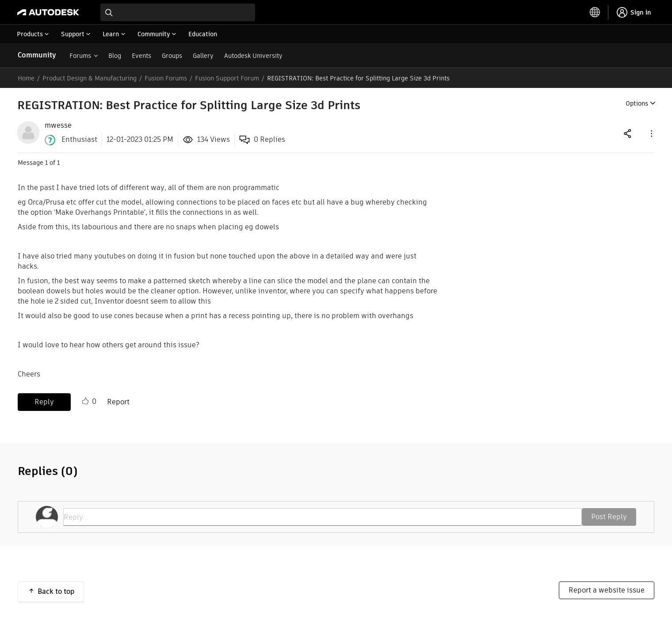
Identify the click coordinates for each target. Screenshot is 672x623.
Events (141, 56)
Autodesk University (253, 56)
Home (26, 78)
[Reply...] (323, 517)
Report (118, 402)
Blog (115, 56)
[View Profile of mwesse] (58, 125)
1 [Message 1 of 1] (46, 163)
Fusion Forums (166, 78)
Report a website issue (607, 590)
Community (37, 55)
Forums (80, 56)
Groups (172, 56)
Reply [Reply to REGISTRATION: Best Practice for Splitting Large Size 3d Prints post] (44, 402)
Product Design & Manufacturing (90, 78)
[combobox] (178, 12)
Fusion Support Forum (227, 78)
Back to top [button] (56, 591)
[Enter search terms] (178, 12)
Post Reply (609, 517)
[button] (651, 133)
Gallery (203, 56)
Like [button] (85, 401)
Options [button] (637, 103)
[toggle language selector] (595, 12)
